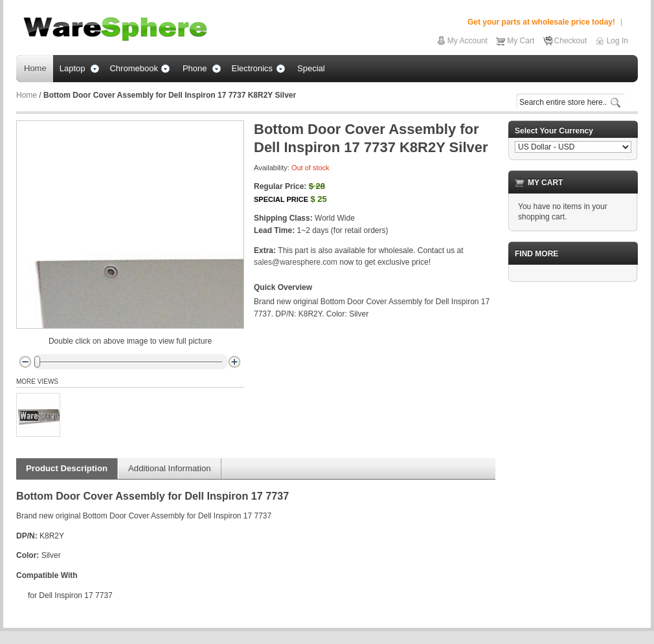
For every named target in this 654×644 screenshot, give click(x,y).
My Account (468, 41)
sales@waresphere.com (296, 262)
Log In (617, 41)
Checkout (571, 41)
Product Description (67, 468)
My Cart (521, 41)
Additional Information (170, 468)
